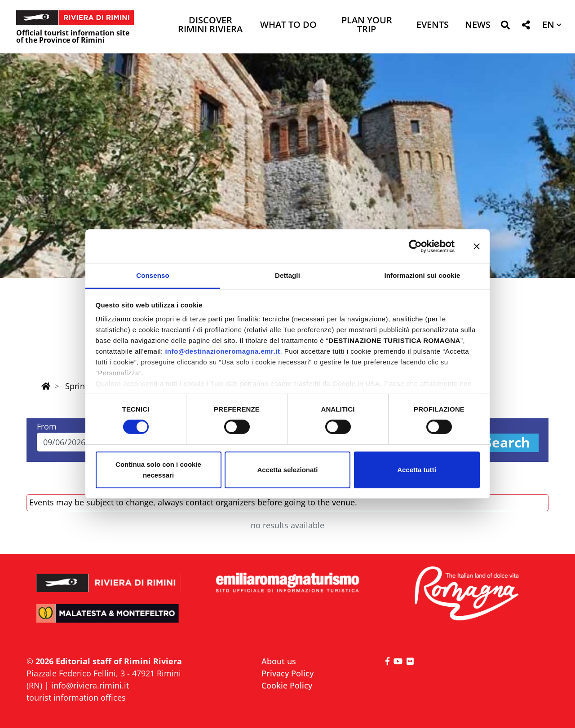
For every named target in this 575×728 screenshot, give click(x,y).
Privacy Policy (287, 673)
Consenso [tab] (153, 275)
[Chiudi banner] (477, 246)
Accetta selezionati (287, 470)
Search (507, 443)
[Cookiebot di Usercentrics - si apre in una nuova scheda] (415, 246)
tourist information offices (76, 697)
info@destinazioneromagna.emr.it (222, 351)
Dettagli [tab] (287, 275)
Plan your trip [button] (367, 25)
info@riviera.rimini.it (90, 685)
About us (279, 661)
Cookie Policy (287, 685)
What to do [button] (288, 25)
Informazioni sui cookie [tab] (422, 275)
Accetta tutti (417, 470)
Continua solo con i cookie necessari (158, 470)
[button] (505, 27)
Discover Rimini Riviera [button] (210, 25)
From (47, 426)
